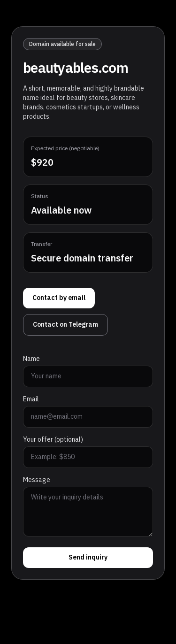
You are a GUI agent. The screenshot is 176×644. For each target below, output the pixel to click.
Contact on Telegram (65, 325)
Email (31, 399)
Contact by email (59, 298)
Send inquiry (88, 557)
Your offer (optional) (53, 440)
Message (37, 480)
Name (31, 359)
